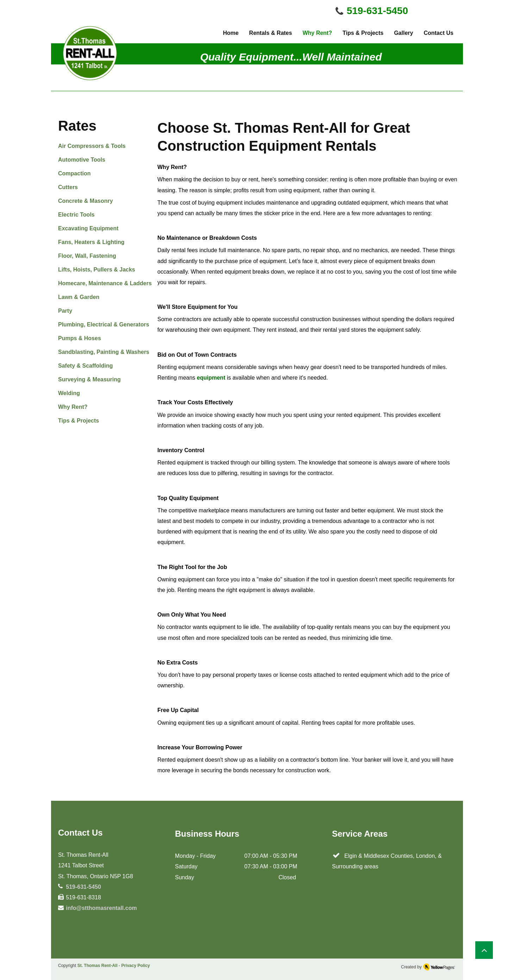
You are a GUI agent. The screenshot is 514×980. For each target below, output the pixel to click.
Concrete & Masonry (86, 201)
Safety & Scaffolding (86, 366)
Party (65, 311)
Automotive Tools (82, 160)
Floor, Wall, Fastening (87, 256)
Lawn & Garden (79, 297)
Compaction (74, 173)
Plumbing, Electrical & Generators (104, 324)
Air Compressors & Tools (92, 146)
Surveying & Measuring (89, 379)
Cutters (68, 187)
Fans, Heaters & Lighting (91, 242)
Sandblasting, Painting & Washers (104, 352)
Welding (69, 393)
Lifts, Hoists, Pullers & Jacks (97, 270)
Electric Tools (76, 215)
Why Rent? (73, 407)
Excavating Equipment (88, 228)
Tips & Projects (79, 421)
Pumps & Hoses (80, 338)
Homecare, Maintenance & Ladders (105, 283)
